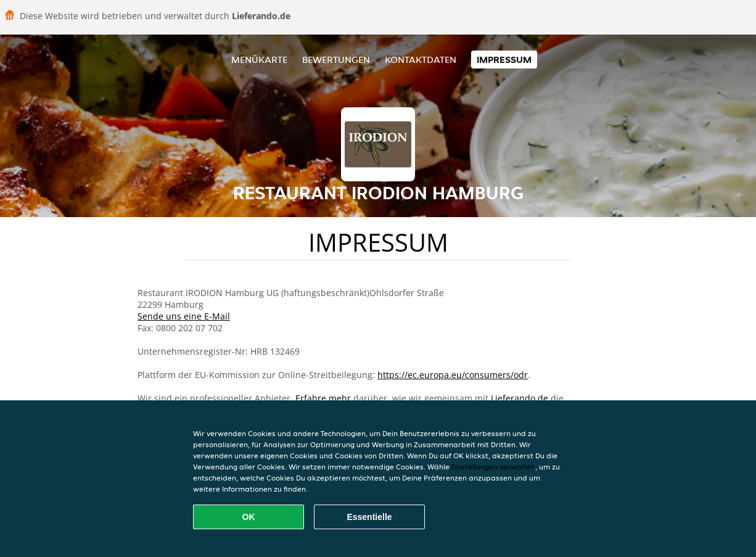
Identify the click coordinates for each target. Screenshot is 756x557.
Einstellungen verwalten (493, 467)
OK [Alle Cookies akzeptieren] (249, 517)
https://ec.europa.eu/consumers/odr (453, 375)
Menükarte (259, 60)
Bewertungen (336, 60)
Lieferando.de (520, 398)
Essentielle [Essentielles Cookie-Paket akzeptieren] (369, 517)
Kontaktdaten (421, 60)
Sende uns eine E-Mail (184, 316)
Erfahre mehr (323, 398)
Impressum (504, 60)
